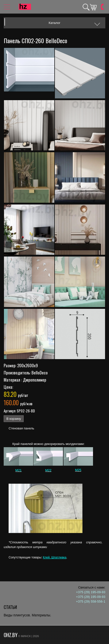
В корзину (14, 419)
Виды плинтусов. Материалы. (27, 615)
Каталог (54, 23)
